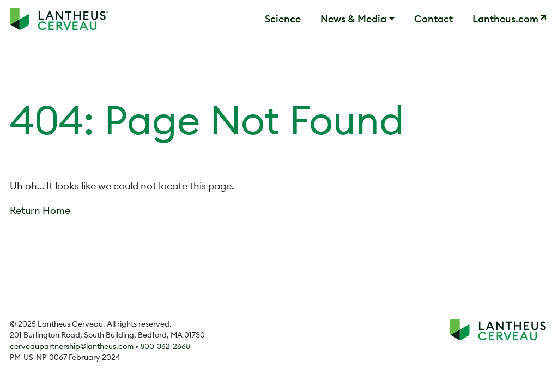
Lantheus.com (505, 19)
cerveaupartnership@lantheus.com (72, 346)
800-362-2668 (165, 346)
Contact (433, 19)
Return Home (40, 210)
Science (283, 19)
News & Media (353, 19)
